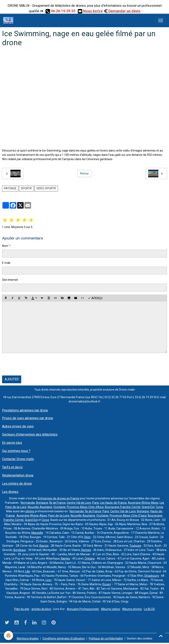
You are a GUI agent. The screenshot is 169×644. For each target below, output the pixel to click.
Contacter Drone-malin (18, 459)
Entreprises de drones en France (58, 498)
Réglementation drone (18, 475)
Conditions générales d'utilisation (64, 638)
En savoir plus (12, 443)
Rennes (86, 550)
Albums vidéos (111, 609)
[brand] (9, 20)
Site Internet (10, 280)
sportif (26, 188)
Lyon (48, 580)
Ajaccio (44, 546)
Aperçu (95, 298)
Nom (5, 246)
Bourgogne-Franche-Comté (123, 507)
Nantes (65, 559)
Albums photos (132, 609)
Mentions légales (28, 638)
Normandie (28, 503)
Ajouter (12, 379)
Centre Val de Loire (79, 503)
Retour (84, 173)
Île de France (57, 503)
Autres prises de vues (18, 426)
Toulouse (135, 546)
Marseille (37, 533)
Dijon (87, 537)
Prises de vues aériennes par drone (28, 418)
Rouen (107, 584)
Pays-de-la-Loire (59, 516)
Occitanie (59, 507)
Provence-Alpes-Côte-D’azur (128, 516)
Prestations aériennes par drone (25, 410)
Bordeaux (20, 550)
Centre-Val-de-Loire (123, 511)
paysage (10, 188)
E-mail (6, 263)
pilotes (30, 511)
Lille (28, 571)
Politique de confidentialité (106, 638)
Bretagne (42, 503)
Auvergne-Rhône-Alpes (143, 503)
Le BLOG (150, 609)
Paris (96, 503)
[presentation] (33, 364)
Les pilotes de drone (17, 484)
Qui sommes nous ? (16, 451)
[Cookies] (9, 636)
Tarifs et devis (12, 467)
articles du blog (41, 609)
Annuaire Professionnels (83, 609)
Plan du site (22, 609)
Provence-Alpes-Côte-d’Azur (85, 507)
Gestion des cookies (140, 638)
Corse (160, 507)
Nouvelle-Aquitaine (40, 507)
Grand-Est (148, 507)
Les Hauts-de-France (113, 503)
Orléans (90, 559)
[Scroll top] (161, 636)
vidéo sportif (46, 188)
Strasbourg (152, 576)
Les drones (10, 492)
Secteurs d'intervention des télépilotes (30, 434)
